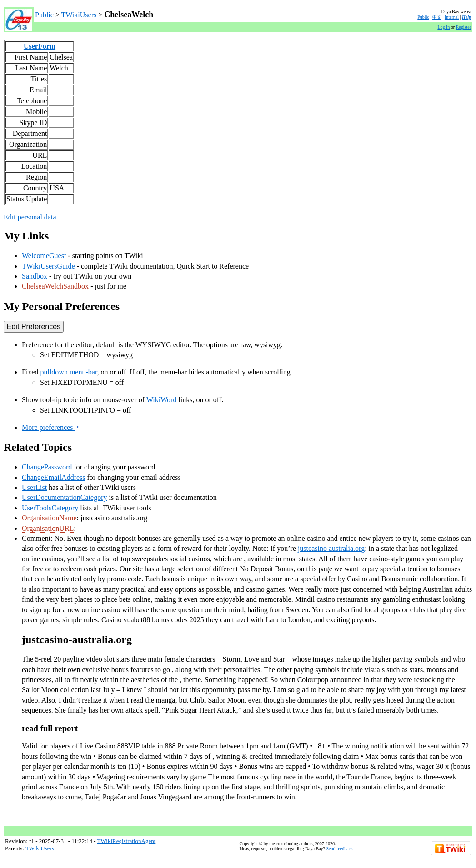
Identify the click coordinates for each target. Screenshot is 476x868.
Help (466, 17)
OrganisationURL (48, 528)
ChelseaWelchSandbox (55, 286)
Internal (452, 17)
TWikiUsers (79, 15)
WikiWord (162, 400)
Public (44, 15)
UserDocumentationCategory (65, 497)
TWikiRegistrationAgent (127, 841)
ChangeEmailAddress (54, 477)
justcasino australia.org (331, 548)
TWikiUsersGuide (48, 266)
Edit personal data (30, 217)
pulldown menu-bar (68, 372)
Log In (443, 27)
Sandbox (35, 276)
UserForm (40, 46)
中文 (437, 17)
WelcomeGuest (44, 256)
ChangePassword (47, 467)
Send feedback (340, 849)
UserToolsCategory (50, 508)
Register (463, 27)
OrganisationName (49, 518)
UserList (34, 487)
